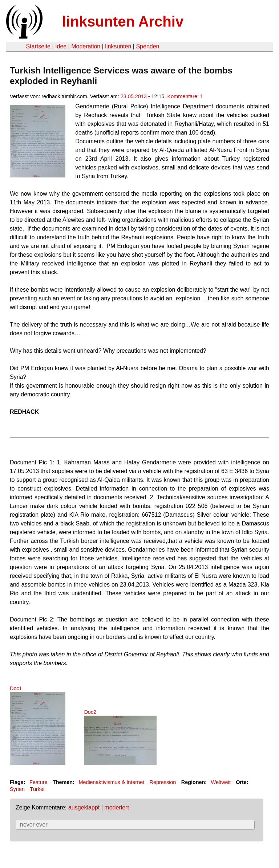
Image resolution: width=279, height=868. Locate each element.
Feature (39, 782)
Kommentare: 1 (185, 96)
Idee (61, 46)
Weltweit (221, 782)
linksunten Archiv (123, 21)
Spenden (147, 46)
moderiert (117, 807)
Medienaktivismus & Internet (111, 782)
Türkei (37, 789)
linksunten (118, 46)
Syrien (17, 789)
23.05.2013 (134, 96)
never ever (34, 825)
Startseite (38, 46)
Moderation (86, 46)
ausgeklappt (84, 807)
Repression (163, 782)
